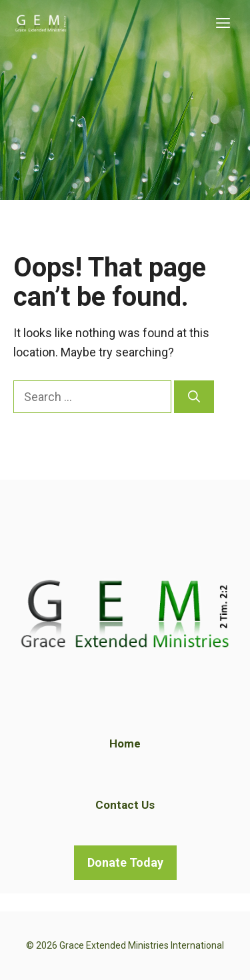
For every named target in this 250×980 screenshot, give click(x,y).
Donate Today (125, 862)
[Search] (194, 397)
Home (125, 743)
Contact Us (125, 805)
